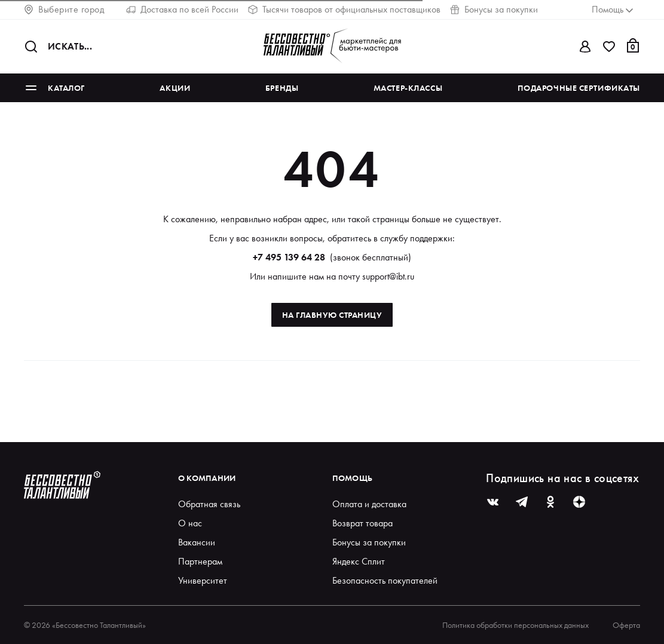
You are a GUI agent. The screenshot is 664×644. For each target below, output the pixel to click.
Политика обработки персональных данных (515, 625)
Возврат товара (362, 523)
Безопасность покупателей (385, 580)
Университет (203, 580)
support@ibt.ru (388, 276)
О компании (207, 478)
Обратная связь (209, 504)
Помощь (353, 478)
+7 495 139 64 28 (289, 257)
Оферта (626, 625)
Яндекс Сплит (359, 561)
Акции (175, 88)
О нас (190, 523)
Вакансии (197, 542)
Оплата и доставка (369, 504)
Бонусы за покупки (494, 9)
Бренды (282, 88)
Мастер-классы (408, 88)
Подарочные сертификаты (579, 88)
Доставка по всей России (182, 9)
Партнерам (200, 561)
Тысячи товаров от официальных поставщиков (344, 9)
